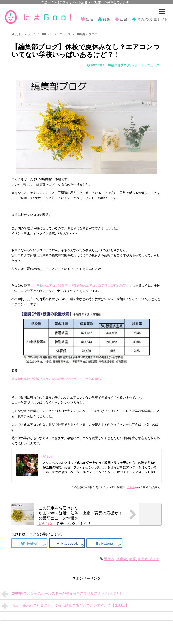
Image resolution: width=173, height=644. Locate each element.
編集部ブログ (120, 65)
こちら (131, 487)
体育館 (122, 559)
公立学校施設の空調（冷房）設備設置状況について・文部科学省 (56, 379)
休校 (132, 559)
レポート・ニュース (145, 65)
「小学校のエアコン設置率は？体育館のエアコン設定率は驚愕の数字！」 (81, 286)
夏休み (109, 559)
